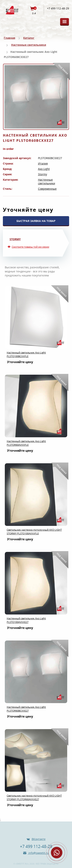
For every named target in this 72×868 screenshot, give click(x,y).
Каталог (29, 38)
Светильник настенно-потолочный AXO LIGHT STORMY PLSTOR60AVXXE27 (34, 797)
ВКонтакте (39, 839)
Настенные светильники (29, 45)
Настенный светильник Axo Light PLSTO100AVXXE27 (26, 620)
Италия (43, 163)
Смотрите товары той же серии (30, 247)
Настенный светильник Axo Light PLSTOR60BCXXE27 (26, 709)
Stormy (43, 174)
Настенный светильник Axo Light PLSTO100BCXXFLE (26, 354)
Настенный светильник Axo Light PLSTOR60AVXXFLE (26, 443)
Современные (47, 189)
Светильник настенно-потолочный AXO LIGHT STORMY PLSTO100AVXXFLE (34, 532)
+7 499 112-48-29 (58, 8)
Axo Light (44, 169)
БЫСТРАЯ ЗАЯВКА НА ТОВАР (36, 221)
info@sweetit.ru (38, 853)
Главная (10, 38)
